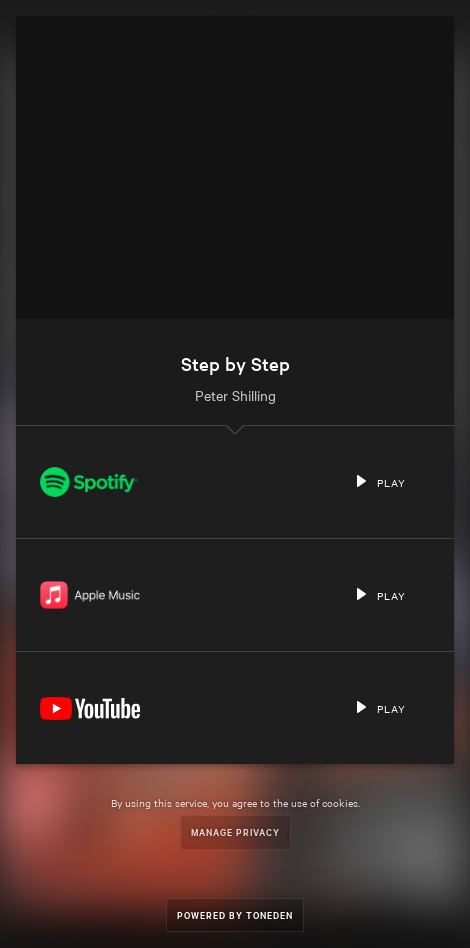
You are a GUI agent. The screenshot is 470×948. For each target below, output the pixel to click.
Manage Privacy (235, 831)
